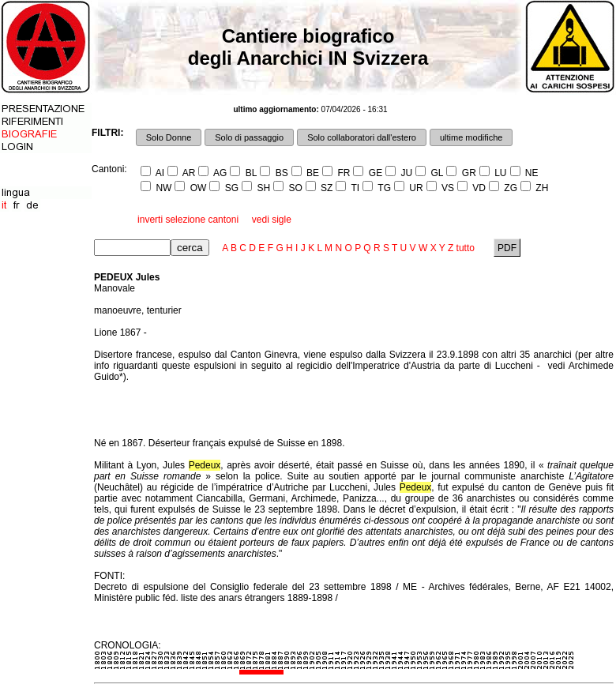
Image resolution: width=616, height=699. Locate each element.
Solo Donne (169, 137)
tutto (466, 248)
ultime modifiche (471, 137)
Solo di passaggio (249, 137)
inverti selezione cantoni (188, 220)
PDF (507, 248)
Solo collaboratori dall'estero (362, 137)
